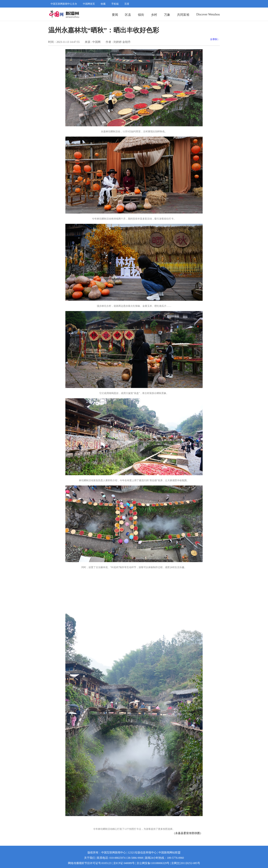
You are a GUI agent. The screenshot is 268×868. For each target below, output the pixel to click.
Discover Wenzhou (208, 14)
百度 (127, 4)
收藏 (103, 4)
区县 (128, 15)
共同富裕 (183, 15)
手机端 (115, 4)
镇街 (141, 15)
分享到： (215, 39)
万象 (167, 15)
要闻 (115, 15)
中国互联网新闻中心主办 (64, 4)
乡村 (154, 15)
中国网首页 (89, 4)
